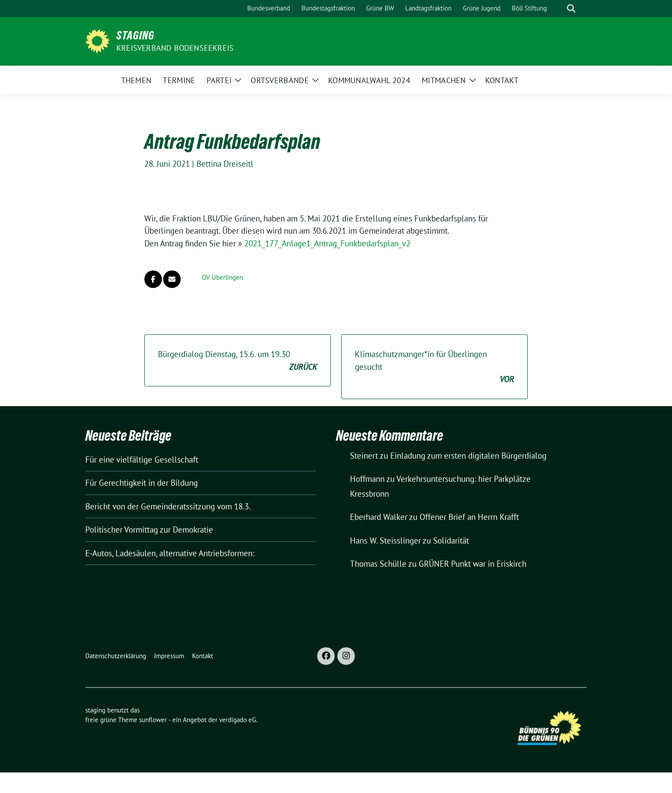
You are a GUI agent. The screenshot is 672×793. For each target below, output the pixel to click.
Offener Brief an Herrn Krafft (469, 517)
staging (135, 35)
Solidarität (451, 540)
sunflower (153, 720)
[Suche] (559, 9)
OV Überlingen (222, 277)
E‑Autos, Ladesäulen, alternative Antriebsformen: (170, 553)
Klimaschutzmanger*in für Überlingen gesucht (434, 367)
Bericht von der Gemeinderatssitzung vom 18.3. (168, 506)
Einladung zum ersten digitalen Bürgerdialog (468, 456)
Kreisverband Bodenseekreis (175, 48)
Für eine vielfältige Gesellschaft (142, 460)
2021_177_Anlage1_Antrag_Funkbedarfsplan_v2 (327, 243)
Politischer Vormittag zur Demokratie (149, 530)
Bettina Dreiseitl (225, 164)
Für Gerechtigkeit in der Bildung (142, 483)
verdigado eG (238, 720)
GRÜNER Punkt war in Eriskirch (472, 564)
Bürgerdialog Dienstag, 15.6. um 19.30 (238, 361)
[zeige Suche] (571, 9)
